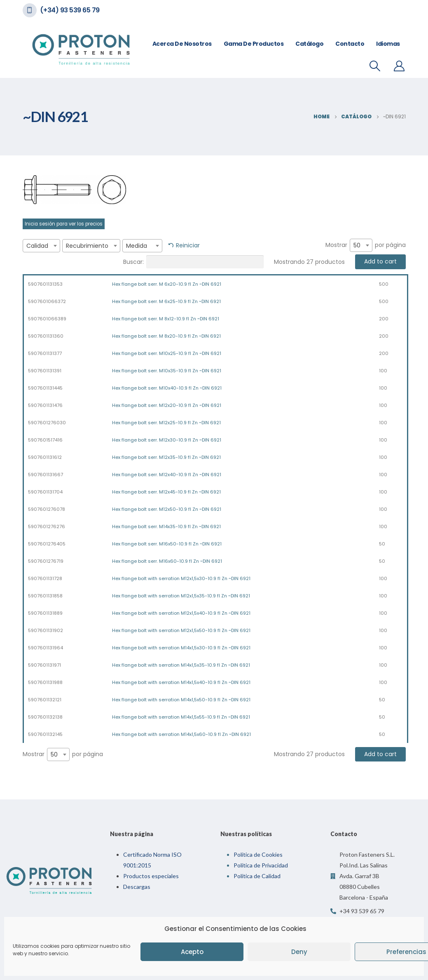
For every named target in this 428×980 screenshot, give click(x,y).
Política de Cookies (258, 854)
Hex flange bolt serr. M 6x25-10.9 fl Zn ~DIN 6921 (166, 301)
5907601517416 (45, 440)
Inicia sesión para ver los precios (64, 224)
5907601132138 (45, 717)
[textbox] (41, 246)
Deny (299, 952)
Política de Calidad (257, 876)
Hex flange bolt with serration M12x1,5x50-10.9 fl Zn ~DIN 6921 (181, 630)
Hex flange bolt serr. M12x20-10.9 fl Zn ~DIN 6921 (167, 405)
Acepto (192, 952)
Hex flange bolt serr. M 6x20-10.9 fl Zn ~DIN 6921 (167, 284)
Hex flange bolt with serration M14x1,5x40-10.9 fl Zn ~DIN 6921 (181, 682)
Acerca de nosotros (182, 44)
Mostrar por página (366, 245)
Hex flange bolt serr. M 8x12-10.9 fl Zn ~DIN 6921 (166, 319)
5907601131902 (46, 630)
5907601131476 (45, 405)
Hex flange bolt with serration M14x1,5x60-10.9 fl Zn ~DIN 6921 (181, 734)
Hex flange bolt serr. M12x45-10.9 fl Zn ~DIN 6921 (166, 492)
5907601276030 (47, 423)
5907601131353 (45, 284)
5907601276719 (46, 561)
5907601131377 (45, 353)
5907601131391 (45, 371)
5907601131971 (44, 665)
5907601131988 (45, 682)
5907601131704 (45, 492)
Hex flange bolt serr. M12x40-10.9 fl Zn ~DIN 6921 (167, 475)
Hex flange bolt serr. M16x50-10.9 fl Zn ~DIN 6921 (167, 544)
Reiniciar (188, 245)
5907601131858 (45, 596)
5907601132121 (45, 700)
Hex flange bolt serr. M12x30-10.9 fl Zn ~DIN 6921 (167, 440)
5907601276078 (47, 509)
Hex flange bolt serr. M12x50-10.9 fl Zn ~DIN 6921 (167, 509)
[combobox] (41, 246)
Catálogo (309, 44)
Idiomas (388, 44)
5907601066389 (47, 319)
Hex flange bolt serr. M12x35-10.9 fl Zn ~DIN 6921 (166, 457)
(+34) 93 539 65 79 (70, 10)
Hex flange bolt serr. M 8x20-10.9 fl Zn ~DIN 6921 (166, 336)
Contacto (350, 44)
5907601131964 (46, 648)
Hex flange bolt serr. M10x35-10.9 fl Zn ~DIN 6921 (167, 371)
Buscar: (193, 262)
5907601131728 (45, 578)
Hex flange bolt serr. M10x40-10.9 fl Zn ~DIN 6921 (167, 388)
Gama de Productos (254, 44)
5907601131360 (46, 336)
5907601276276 (47, 526)
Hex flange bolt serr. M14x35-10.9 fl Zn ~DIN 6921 (166, 526)
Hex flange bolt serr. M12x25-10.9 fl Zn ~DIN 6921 (166, 423)
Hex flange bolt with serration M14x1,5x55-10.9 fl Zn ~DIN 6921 (181, 717)
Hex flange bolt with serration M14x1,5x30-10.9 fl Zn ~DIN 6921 (181, 648)
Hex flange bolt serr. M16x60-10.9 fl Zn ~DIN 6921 (167, 561)
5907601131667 (46, 475)
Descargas (137, 887)
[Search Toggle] (375, 66)
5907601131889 (45, 613)
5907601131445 (45, 388)
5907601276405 (47, 544)
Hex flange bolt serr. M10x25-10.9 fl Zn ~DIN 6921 (167, 353)
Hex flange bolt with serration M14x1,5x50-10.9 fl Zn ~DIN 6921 (181, 700)
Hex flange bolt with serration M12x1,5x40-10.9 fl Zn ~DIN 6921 (181, 613)
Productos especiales (151, 876)
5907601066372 (47, 301)
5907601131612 (45, 457)
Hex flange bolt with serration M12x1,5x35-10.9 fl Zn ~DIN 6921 (181, 596)
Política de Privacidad (261, 865)
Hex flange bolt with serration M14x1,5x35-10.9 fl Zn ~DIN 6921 (181, 665)
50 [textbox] (357, 245)
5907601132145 (45, 734)
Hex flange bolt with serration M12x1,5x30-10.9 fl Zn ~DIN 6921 (181, 578)
